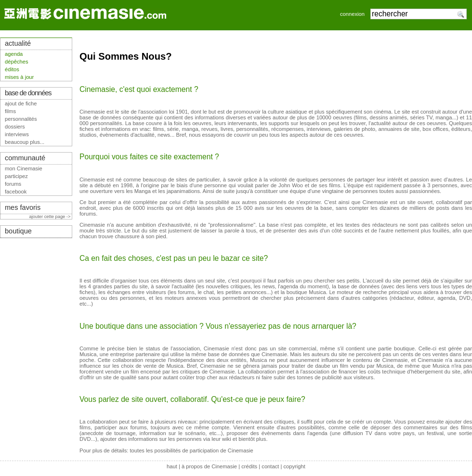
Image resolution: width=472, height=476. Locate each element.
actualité (18, 43)
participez (16, 176)
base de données (28, 93)
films (10, 111)
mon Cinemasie (24, 168)
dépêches (17, 62)
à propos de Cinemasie (209, 466)
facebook (16, 192)
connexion (352, 14)
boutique (18, 231)
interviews (17, 134)
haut (172, 466)
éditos (12, 69)
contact (270, 466)
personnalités (21, 119)
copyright (294, 466)
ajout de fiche (21, 103)
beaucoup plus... (25, 142)
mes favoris (23, 207)
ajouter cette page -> (51, 217)
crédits (249, 466)
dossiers (15, 127)
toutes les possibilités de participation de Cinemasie (191, 450)
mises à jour (19, 77)
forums (13, 184)
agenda (14, 54)
